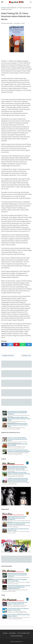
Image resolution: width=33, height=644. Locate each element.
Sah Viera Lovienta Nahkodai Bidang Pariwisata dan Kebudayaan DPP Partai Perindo (17, 439)
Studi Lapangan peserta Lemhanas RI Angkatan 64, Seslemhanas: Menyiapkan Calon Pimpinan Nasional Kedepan (18, 468)
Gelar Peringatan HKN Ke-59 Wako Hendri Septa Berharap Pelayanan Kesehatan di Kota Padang (19, 419)
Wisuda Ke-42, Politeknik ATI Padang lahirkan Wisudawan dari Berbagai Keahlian (19, 523)
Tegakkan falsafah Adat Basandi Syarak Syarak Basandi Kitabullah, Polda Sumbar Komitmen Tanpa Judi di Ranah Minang (18, 480)
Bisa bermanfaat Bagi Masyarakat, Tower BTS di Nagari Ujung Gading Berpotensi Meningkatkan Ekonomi (19, 587)
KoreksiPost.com (19, 642)
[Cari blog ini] (31, 2)
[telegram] (29, 345)
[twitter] (10, 345)
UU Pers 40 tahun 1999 (23, 633)
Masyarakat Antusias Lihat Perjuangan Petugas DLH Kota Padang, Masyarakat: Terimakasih (17, 413)
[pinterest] (16, 345)
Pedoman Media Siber (16, 636)
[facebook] (4, 345)
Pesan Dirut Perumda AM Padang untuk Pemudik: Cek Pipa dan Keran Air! (17, 603)
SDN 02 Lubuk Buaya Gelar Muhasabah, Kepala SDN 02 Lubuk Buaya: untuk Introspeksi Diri (17, 518)
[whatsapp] (23, 345)
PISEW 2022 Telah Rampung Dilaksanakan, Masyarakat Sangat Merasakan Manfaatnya (19, 451)
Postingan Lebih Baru (8, 355)
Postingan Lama (26, 355)
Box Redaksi (12, 633)
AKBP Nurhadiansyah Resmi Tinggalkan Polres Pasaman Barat (17, 580)
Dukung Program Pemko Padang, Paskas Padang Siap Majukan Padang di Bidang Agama (18, 425)
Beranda (5, 633)
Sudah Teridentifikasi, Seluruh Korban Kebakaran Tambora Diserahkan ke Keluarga (19, 473)
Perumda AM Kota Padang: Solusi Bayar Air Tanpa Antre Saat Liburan (18, 609)
